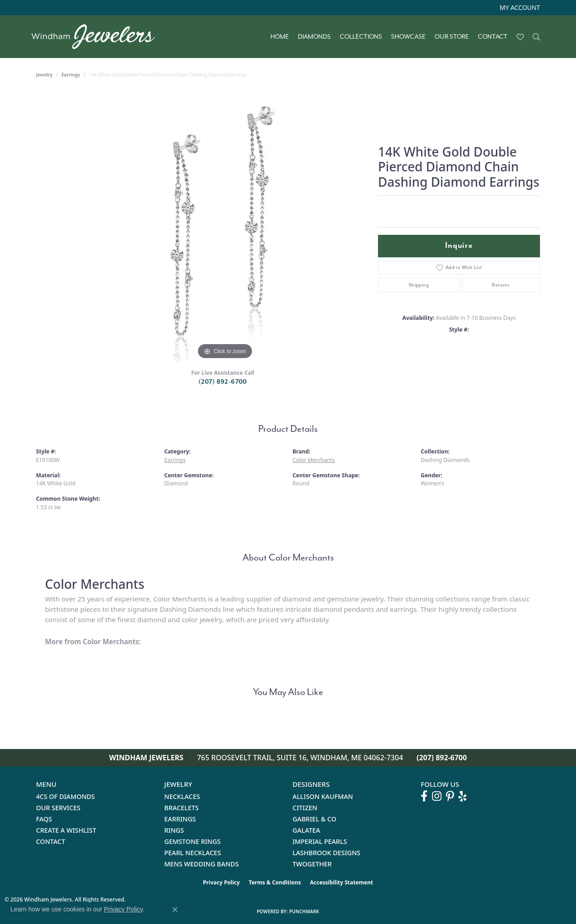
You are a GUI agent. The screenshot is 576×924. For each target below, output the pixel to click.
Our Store (452, 37)
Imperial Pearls (320, 841)
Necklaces (182, 796)
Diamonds (314, 37)
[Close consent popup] (175, 910)
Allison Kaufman (323, 796)
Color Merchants (314, 460)
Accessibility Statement (342, 882)
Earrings (71, 75)
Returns (501, 285)
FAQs (44, 819)
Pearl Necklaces (193, 853)
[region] (225, 227)
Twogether (312, 864)
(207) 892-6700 (223, 382)
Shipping (419, 285)
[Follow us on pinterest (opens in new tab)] (450, 796)
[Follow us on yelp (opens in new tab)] (463, 796)
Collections (361, 37)
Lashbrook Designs (326, 853)
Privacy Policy (221, 882)
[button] (519, 8)
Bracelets (182, 808)
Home (280, 37)
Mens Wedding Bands (202, 864)
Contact (493, 37)
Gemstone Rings (192, 841)
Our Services (58, 808)
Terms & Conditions (275, 882)
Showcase (408, 37)
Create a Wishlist (66, 830)
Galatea (306, 830)
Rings (174, 830)
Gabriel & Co (314, 819)
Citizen (305, 808)
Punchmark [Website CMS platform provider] (304, 911)
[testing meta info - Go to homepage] (98, 37)
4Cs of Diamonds (65, 796)
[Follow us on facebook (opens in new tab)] (424, 796)
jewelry (44, 75)
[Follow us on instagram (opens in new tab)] (437, 796)
